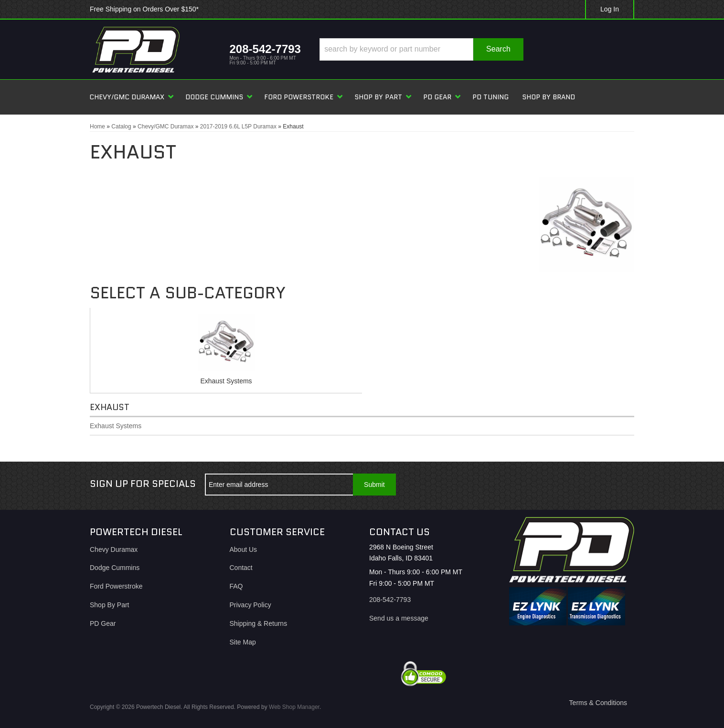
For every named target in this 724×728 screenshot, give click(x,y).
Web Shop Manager (294, 707)
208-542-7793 (390, 600)
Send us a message (399, 618)
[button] (421, 49)
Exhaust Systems (226, 381)
